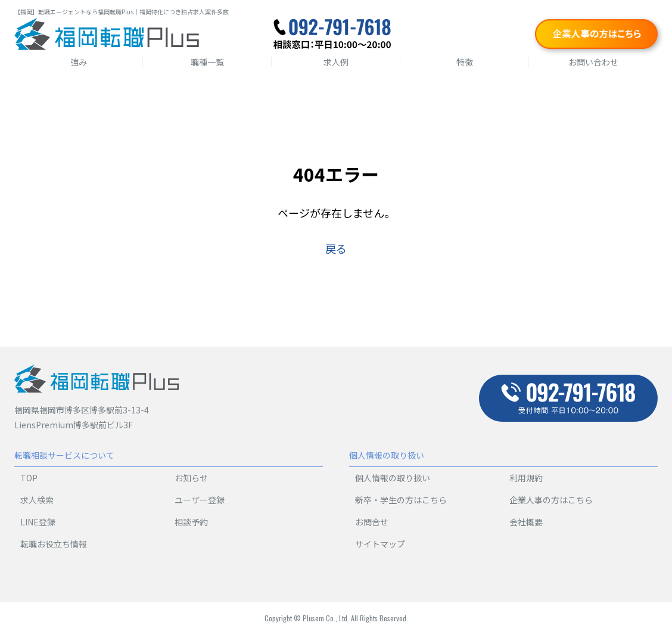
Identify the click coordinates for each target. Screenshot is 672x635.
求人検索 (37, 500)
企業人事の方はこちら (551, 500)
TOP (29, 478)
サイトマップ (380, 544)
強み (79, 62)
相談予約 (191, 522)
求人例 (336, 62)
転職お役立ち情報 (54, 544)
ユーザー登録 (200, 500)
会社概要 (526, 522)
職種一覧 (207, 62)
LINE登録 (38, 522)
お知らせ (191, 478)
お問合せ (372, 522)
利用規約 (526, 478)
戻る (336, 248)
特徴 (465, 62)
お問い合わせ (593, 62)
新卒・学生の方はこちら (401, 500)
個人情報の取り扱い (393, 478)
